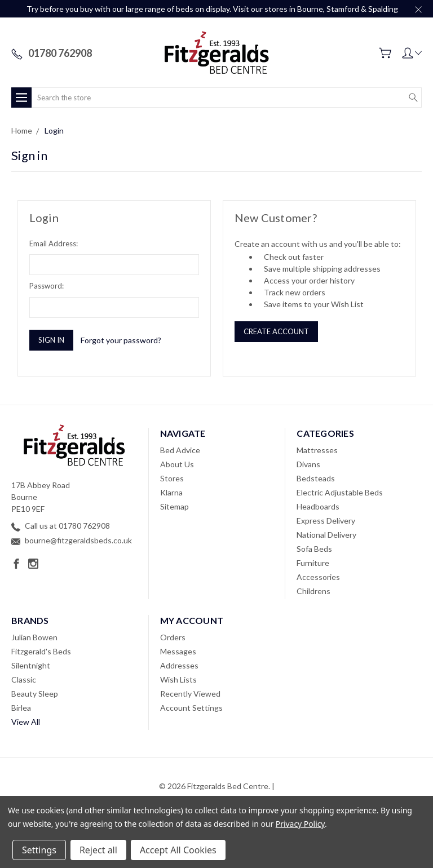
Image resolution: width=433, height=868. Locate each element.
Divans (308, 464)
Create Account (276, 331)
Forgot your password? (121, 340)
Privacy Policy (300, 824)
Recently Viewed (190, 694)
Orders (173, 637)
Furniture (313, 563)
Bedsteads (316, 478)
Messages (178, 651)
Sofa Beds (314, 549)
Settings (39, 850)
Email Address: (54, 243)
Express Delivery (326, 521)
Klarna (171, 492)
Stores (172, 478)
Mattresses (317, 450)
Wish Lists (178, 679)
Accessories (318, 577)
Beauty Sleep (35, 694)
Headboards (318, 506)
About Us (177, 464)
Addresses (179, 665)
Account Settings (191, 708)
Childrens (313, 591)
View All (26, 722)
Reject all (98, 850)
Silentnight (31, 665)
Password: (47, 286)
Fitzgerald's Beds (41, 651)
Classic (24, 679)
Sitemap (174, 506)
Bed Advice (180, 450)
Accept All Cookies (178, 850)
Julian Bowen (34, 637)
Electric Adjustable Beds (340, 492)
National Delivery (326, 535)
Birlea (21, 708)
